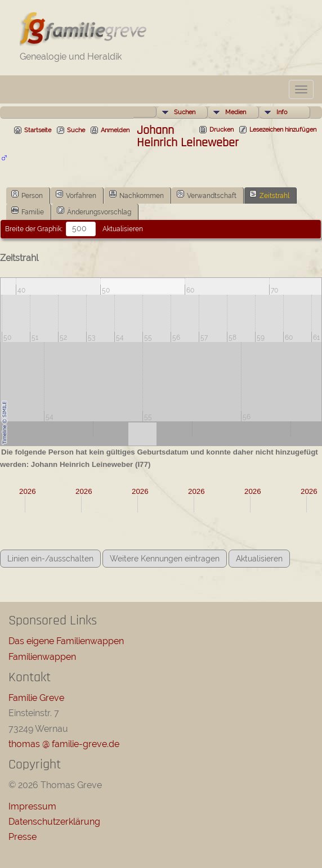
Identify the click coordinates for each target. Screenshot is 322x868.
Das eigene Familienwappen (66, 641)
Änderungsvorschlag (94, 211)
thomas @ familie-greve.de (64, 744)
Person (27, 195)
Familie (28, 211)
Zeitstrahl (269, 195)
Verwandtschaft (207, 195)
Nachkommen (137, 195)
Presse (23, 837)
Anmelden (115, 130)
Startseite (38, 130)
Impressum (32, 806)
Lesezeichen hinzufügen (283, 130)
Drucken (222, 130)
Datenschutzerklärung (54, 822)
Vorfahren (76, 195)
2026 (28, 491)
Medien (236, 112)
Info (282, 112)
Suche (76, 130)
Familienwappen (42, 657)
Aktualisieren (123, 229)
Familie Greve (36, 698)
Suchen (185, 112)
